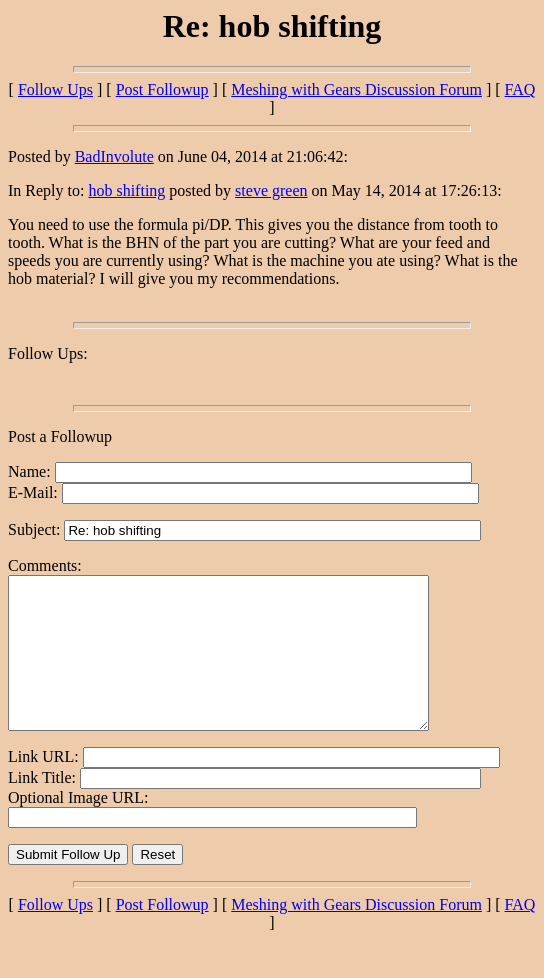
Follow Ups (55, 89)
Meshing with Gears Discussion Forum (356, 89)
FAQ (520, 89)
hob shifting (126, 190)
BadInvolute (114, 156)
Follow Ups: (48, 353)
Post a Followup (60, 436)
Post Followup (162, 89)
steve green (271, 190)
